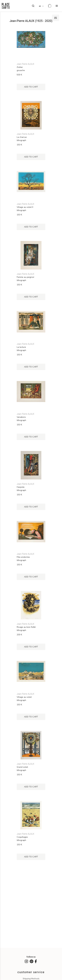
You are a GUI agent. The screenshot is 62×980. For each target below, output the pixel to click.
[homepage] (6, 6)
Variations (21, 417)
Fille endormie (23, 557)
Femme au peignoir (26, 277)
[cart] (50, 6)
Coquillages (22, 837)
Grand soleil (22, 767)
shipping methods (31, 978)
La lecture (21, 347)
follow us (31, 957)
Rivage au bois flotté (26, 627)
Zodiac (20, 67)
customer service (31, 972)
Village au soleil (24, 697)
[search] (33, 6)
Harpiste (21, 487)
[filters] (56, 18)
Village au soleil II (25, 207)
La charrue (22, 137)
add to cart (31, 87)
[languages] (41, 6)
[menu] (57, 6)
